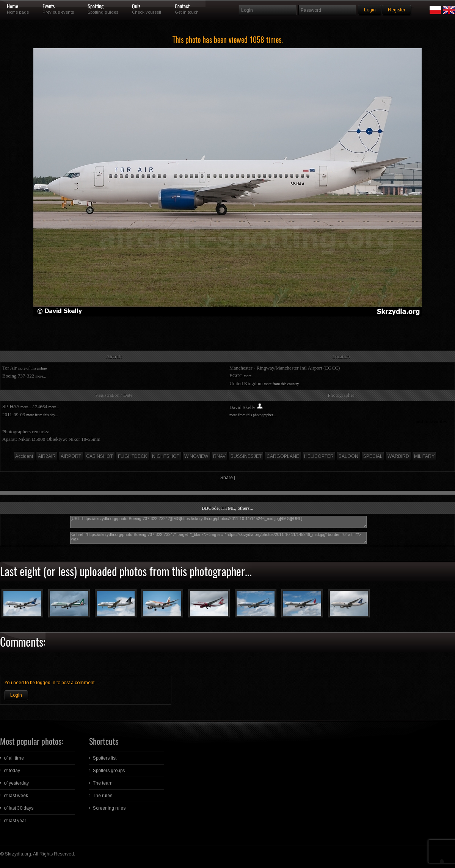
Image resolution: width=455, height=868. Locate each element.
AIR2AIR (47, 456)
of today (12, 771)
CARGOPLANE (283, 456)
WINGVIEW (196, 456)
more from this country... (283, 384)
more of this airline (32, 368)
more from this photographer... (253, 415)
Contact (182, 6)
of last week (16, 796)
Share (227, 478)
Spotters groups (109, 771)
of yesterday (16, 783)
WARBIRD (398, 456)
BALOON (348, 456)
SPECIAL (373, 456)
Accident (24, 456)
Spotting (96, 6)
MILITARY (424, 456)
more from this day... (42, 415)
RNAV (219, 456)
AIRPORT (71, 456)
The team (103, 783)
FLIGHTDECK (133, 456)
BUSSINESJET (246, 456)
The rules (103, 796)
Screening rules (109, 808)
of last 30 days (19, 808)
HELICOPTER (319, 456)
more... (41, 376)
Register (397, 10)
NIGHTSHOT (166, 456)
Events (49, 6)
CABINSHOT (100, 456)
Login (16, 695)
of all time (14, 758)
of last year (15, 821)
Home (13, 6)
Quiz (136, 6)
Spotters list (105, 758)
